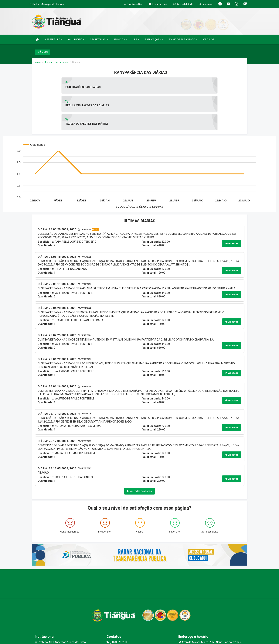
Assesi (126, 639)
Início (38, 62)
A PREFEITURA (53, 39)
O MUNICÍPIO (76, 39)
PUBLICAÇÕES (154, 39)
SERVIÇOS (120, 39)
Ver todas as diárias (139, 454)
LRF (136, 39)
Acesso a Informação (57, 62)
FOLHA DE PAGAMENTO (183, 39)
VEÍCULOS (209, 39)
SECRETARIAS (99, 39)
